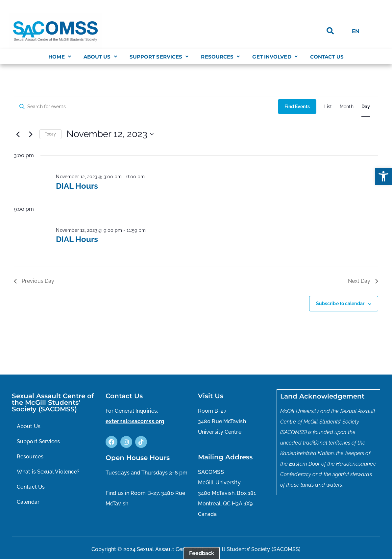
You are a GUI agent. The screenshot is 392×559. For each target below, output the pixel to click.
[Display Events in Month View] (347, 107)
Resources (220, 57)
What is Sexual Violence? (48, 472)
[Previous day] (18, 134)
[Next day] (31, 134)
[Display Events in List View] (328, 107)
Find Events (297, 107)
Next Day (363, 281)
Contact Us (327, 57)
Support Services (159, 57)
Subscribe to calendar (340, 304)
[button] (383, 176)
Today (50, 134)
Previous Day (34, 281)
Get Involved (275, 57)
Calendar (28, 502)
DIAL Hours (77, 186)
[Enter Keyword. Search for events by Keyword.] (146, 107)
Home (60, 57)
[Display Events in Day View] (366, 107)
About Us (100, 57)
